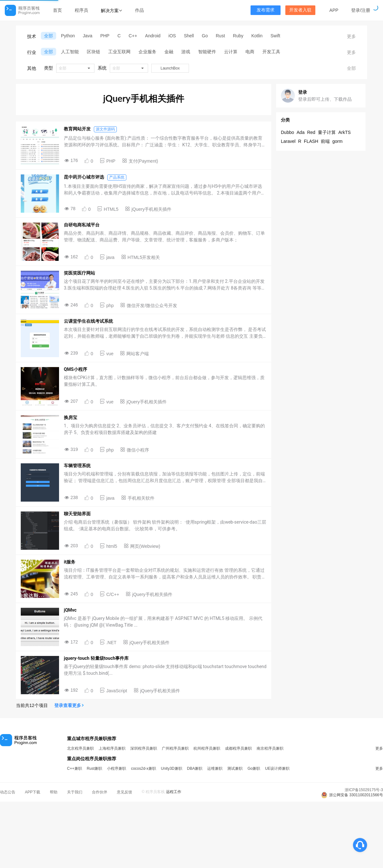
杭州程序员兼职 (207, 748)
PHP (105, 36)
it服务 (70, 562)
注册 (366, 10)
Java (88, 36)
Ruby (238, 36)
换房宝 (71, 417)
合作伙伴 (100, 792)
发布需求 (266, 10)
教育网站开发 (77, 129)
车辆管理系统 (77, 466)
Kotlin (257, 36)
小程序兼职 (116, 769)
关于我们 (75, 792)
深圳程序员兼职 (144, 748)
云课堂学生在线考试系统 (88, 321)
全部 (49, 36)
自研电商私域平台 (82, 225)
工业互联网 (119, 52)
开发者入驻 (300, 10)
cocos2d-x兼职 (143, 769)
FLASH (311, 141)
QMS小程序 (75, 369)
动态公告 (8, 792)
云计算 (231, 52)
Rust (220, 36)
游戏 (186, 52)
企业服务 (147, 52)
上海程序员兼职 (112, 748)
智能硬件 (207, 52)
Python (68, 36)
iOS (172, 36)
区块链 (94, 52)
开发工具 (271, 52)
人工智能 (70, 52)
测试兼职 (235, 769)
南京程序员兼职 (270, 748)
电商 (250, 52)
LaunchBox (170, 68)
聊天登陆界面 (77, 514)
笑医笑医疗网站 (79, 273)
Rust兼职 (95, 769)
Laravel (288, 141)
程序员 (81, 10)
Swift (275, 36)
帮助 (54, 792)
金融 (169, 52)
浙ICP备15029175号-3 (364, 790)
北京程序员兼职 (80, 748)
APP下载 (33, 792)
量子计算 (327, 132)
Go (205, 36)
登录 (356, 10)
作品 (139, 10)
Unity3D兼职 (172, 769)
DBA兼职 (195, 769)
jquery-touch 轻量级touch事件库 (96, 658)
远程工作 (174, 792)
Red (311, 132)
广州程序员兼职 (175, 748)
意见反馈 (124, 792)
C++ (133, 36)
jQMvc (70, 610)
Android (153, 36)
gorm (337, 141)
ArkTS (345, 132)
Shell (189, 36)
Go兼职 (254, 769)
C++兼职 (75, 769)
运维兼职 (215, 769)
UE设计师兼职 (277, 769)
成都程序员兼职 (238, 748)
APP (334, 10)
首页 (57, 10)
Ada (300, 132)
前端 (325, 141)
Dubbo (287, 132)
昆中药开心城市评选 (84, 177)
